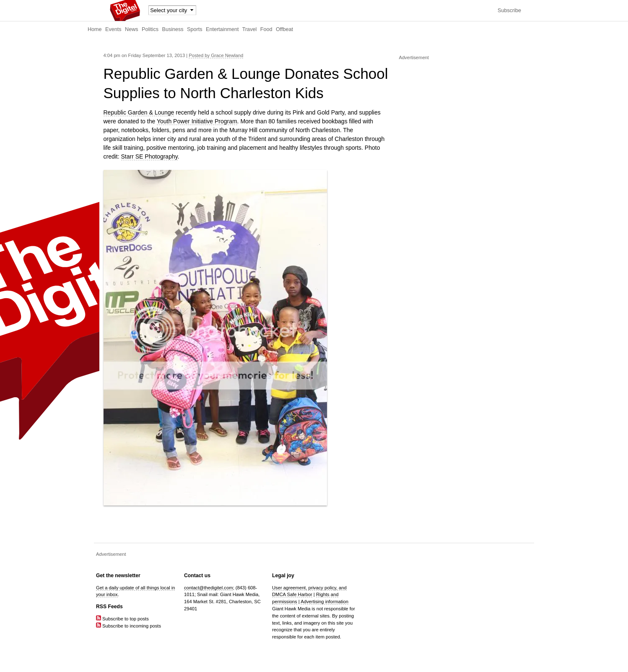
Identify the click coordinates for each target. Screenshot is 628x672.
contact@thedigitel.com (208, 588)
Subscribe (509, 10)
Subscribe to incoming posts (128, 626)
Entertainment (222, 29)
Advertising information (324, 602)
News (132, 29)
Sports (195, 29)
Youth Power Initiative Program (197, 121)
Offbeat (284, 29)
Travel (250, 29)
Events (113, 29)
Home (95, 29)
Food (266, 29)
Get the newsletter (118, 576)
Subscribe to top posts (122, 619)
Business (173, 29)
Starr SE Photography (149, 156)
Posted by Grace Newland (216, 55)
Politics (150, 29)
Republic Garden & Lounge (139, 112)
